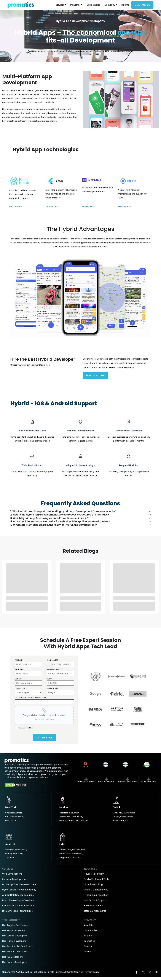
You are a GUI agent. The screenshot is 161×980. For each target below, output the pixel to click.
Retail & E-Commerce (95, 912)
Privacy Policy (92, 973)
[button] (50, 665)
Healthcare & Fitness (94, 906)
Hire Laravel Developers (15, 937)
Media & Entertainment (96, 891)
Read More (16, 206)
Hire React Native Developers (17, 947)
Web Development (12, 875)
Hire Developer (96, 375)
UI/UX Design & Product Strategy (19, 891)
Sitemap (88, 952)
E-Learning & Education (96, 896)
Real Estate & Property (95, 901)
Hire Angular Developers (15, 926)
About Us (88, 926)
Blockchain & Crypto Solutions (18, 901)
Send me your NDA (26, 729)
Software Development (14, 880)
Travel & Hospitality (94, 875)
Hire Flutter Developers (14, 942)
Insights (125, 5)
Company (110, 5)
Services (60, 5)
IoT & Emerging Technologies (17, 912)
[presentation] (44, 716)
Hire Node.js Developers (15, 963)
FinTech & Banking (93, 885)
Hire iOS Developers (12, 958)
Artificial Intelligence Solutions (18, 896)
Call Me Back (44, 738)
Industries (75, 5)
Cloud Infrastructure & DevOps (18, 906)
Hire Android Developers (15, 952)
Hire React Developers (14, 931)
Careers (88, 947)
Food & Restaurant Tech (96, 880)
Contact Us (142, 5)
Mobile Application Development (19, 885)
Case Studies (93, 5)
